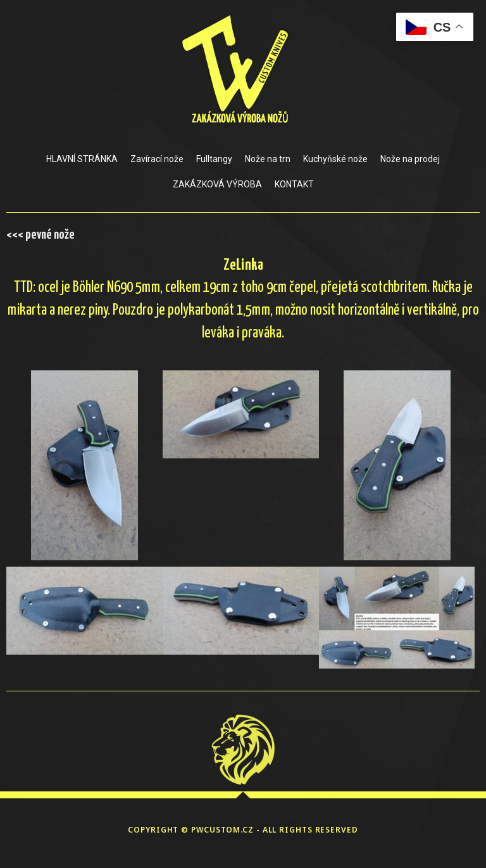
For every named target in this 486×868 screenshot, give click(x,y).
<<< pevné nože (40, 235)
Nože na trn (268, 159)
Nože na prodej (410, 159)
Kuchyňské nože (335, 159)
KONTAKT (294, 184)
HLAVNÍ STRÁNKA (82, 159)
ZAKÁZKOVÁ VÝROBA (217, 184)
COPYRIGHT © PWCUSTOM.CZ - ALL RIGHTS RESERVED (243, 830)
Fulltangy (214, 159)
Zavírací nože (157, 159)
